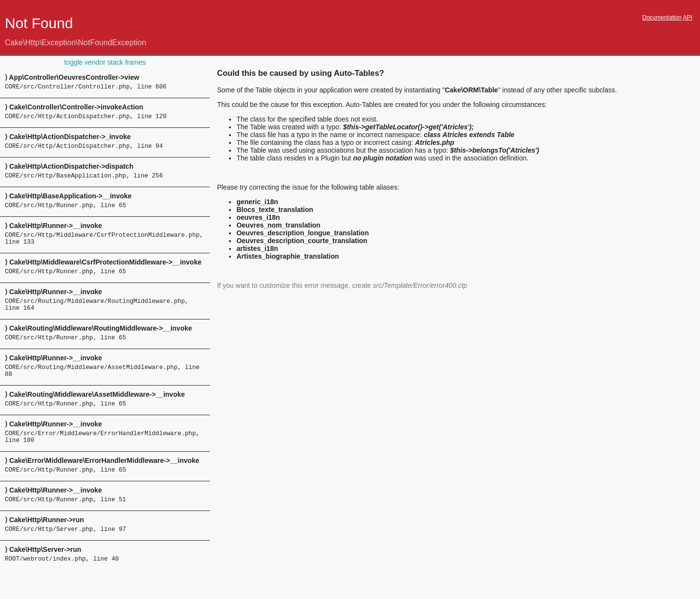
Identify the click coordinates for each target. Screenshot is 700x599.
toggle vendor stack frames (105, 62)
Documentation (662, 18)
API (688, 18)
